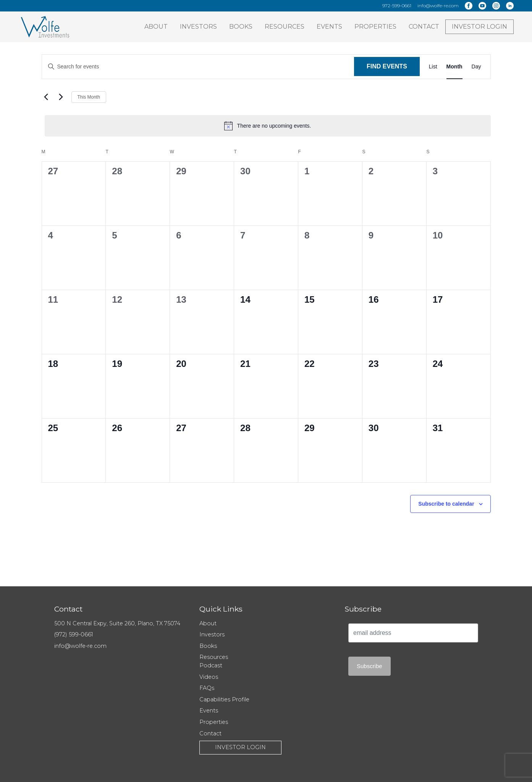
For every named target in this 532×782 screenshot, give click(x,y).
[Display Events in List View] (433, 67)
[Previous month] (46, 97)
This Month (89, 97)
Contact (424, 27)
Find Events (387, 66)
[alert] (268, 126)
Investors (198, 27)
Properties (375, 27)
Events (329, 27)
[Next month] (61, 97)
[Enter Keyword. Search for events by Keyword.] (198, 67)
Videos (209, 677)
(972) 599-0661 (74, 634)
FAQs (207, 688)
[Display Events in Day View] (476, 67)
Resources (285, 27)
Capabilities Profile (224, 699)
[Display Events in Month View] (454, 67)
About (156, 27)
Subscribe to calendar (446, 504)
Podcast (211, 665)
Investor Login (479, 27)
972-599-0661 (397, 6)
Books (241, 27)
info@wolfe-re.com (438, 6)
